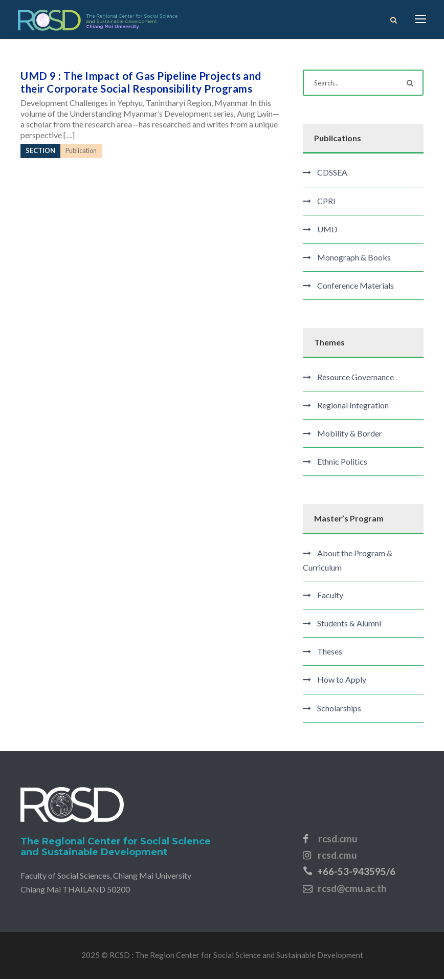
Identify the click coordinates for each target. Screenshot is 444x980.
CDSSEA (332, 174)
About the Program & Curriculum (348, 561)
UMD (327, 230)
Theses (330, 653)
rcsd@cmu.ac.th (352, 889)
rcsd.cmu (338, 840)
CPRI (326, 202)
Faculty (330, 596)
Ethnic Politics (342, 463)
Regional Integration (353, 406)
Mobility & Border (350, 435)
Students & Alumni (349, 625)
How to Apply (342, 681)
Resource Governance (356, 378)
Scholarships (339, 709)
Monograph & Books (354, 259)
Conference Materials (356, 287)
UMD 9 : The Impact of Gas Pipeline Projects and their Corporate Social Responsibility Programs (141, 83)
